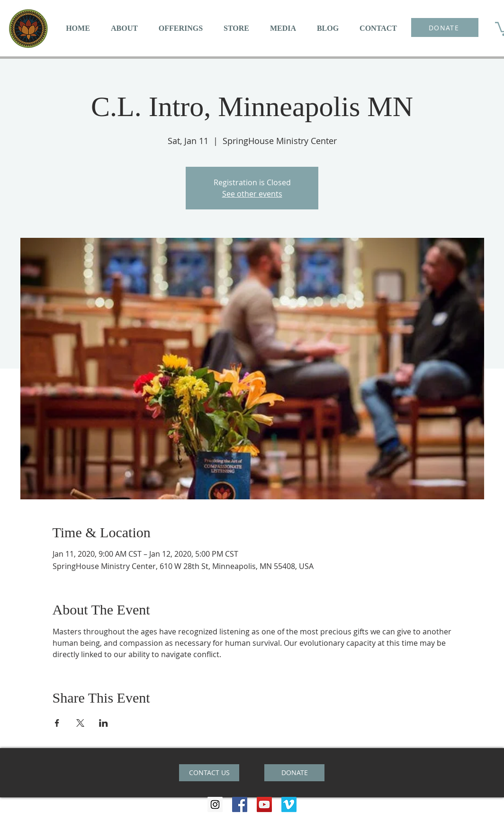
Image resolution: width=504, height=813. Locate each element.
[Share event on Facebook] (57, 723)
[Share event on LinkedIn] (103, 723)
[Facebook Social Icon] (240, 804)
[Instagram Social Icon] (215, 804)
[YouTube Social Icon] (264, 804)
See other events (252, 194)
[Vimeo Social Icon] (289, 804)
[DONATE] (445, 27)
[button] (124, 28)
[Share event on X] (80, 723)
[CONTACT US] (209, 773)
